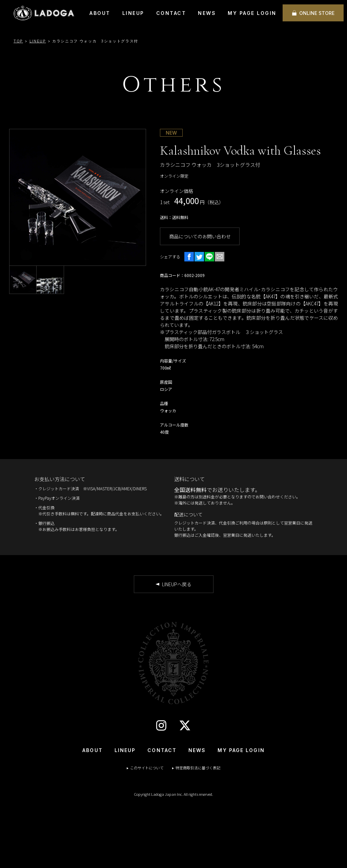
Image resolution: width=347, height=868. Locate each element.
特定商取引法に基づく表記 (198, 768)
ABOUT (100, 13)
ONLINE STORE (317, 13)
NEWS (207, 13)
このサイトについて (147, 768)
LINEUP (133, 13)
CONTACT (171, 13)
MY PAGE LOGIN (252, 13)
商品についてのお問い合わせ (200, 236)
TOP (18, 41)
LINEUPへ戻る (177, 584)
